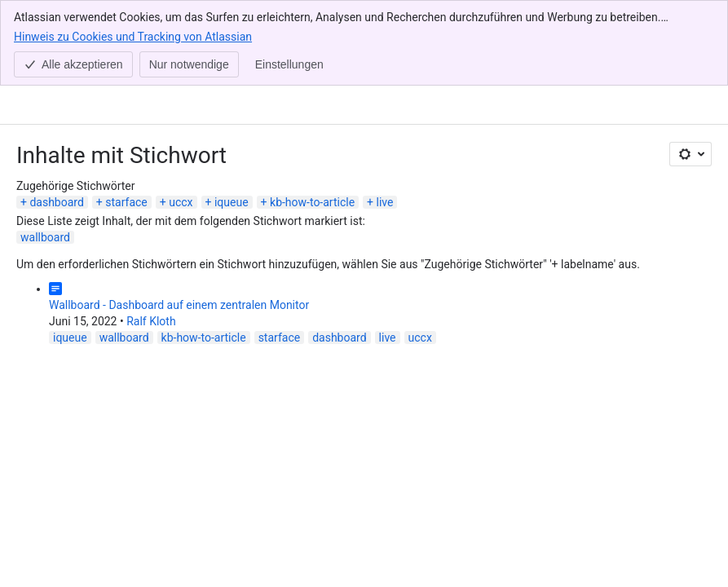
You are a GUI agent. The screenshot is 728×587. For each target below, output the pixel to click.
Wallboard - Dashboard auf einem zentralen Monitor (179, 219)
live (385, 117)
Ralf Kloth (151, 236)
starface (126, 117)
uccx (181, 117)
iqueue (232, 117)
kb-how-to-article (312, 117)
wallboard (45, 152)
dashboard (56, 117)
